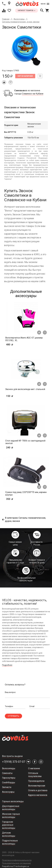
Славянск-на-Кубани (33, 94)
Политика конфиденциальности (17, 860)
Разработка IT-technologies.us (16, 866)
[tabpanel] (26, 51)
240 (18, 447)
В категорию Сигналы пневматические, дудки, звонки (24, 519)
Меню (45, 4)
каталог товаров (27, 10)
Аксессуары (19, 19)
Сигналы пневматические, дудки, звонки (21, 22)
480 (18, 344)
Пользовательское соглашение (16, 863)
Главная (6, 19)
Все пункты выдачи (12, 756)
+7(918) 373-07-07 (14, 762)
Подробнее (7, 665)
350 (18, 499)
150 (14, 396)
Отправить (13, 716)
